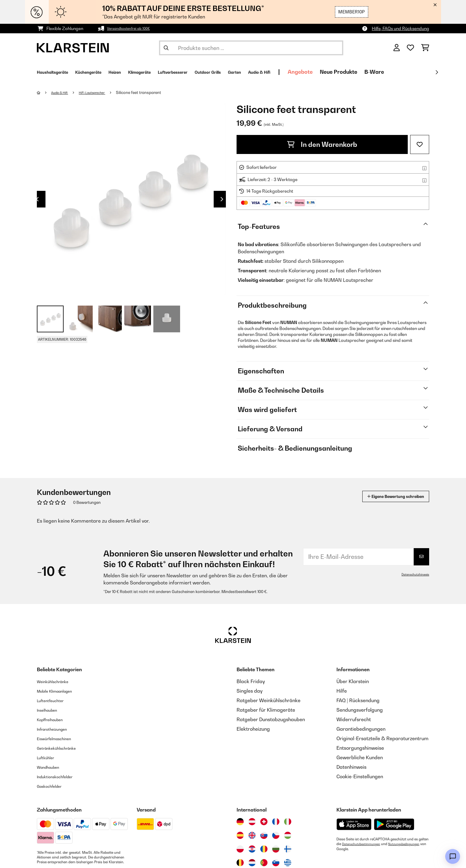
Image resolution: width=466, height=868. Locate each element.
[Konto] (397, 48)
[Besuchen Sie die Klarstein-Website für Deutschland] (240, 822)
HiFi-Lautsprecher (102, 92)
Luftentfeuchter (54, 700)
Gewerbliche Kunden (360, 757)
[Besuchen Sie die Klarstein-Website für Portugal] (264, 863)
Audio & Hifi (63, 92)
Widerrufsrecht (354, 719)
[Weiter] (437, 72)
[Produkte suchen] (251, 48)
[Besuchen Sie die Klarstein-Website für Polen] (240, 849)
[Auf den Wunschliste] (420, 144)
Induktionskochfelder (60, 776)
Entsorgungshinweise (360, 748)
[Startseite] (44, 92)
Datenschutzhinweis (413, 574)
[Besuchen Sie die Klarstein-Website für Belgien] (240, 863)
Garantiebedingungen (361, 729)
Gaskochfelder (53, 786)
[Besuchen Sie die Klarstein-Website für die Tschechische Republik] (276, 835)
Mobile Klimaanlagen (61, 691)
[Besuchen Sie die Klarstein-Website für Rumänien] (264, 849)
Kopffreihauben (54, 719)
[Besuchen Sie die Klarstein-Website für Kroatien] (252, 849)
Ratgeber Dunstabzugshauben (271, 719)
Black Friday (251, 681)
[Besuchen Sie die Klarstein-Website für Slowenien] (276, 863)
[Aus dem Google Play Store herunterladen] (394, 824)
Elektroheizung (253, 729)
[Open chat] (453, 856)
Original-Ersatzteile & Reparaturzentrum (382, 738)
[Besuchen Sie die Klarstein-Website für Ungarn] (288, 835)
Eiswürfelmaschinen (59, 738)
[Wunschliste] (410, 48)
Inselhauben (50, 710)
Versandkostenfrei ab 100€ (133, 28)
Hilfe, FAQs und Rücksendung (400, 28)
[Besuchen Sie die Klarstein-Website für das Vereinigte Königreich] (252, 835)
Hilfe (342, 691)
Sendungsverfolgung (360, 710)
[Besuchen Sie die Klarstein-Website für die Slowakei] (264, 835)
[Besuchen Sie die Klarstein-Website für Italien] (288, 822)
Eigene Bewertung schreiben (384, 496)
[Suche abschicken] (166, 48)
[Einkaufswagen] (425, 48)
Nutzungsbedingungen (355, 849)
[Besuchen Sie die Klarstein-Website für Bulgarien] (276, 849)
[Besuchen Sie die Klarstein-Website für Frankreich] (276, 822)
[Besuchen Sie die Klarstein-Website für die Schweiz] (264, 822)
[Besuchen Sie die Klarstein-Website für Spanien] (240, 835)
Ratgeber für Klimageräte (266, 710)
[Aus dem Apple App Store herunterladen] (354, 824)
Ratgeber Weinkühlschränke (269, 700)
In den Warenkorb (322, 144)
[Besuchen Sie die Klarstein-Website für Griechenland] (288, 863)
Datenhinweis (351, 767)
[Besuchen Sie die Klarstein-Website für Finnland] (288, 849)
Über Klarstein (353, 681)
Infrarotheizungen (57, 729)
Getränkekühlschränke (62, 748)
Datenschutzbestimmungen (364, 844)
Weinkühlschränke (58, 681)
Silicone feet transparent (152, 92)
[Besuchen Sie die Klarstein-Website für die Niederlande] (252, 863)
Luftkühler (48, 757)
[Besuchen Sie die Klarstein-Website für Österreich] (252, 822)
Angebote (370, 72)
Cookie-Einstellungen (360, 776)
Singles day (249, 691)
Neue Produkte (408, 72)
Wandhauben (52, 767)
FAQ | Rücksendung (358, 700)
